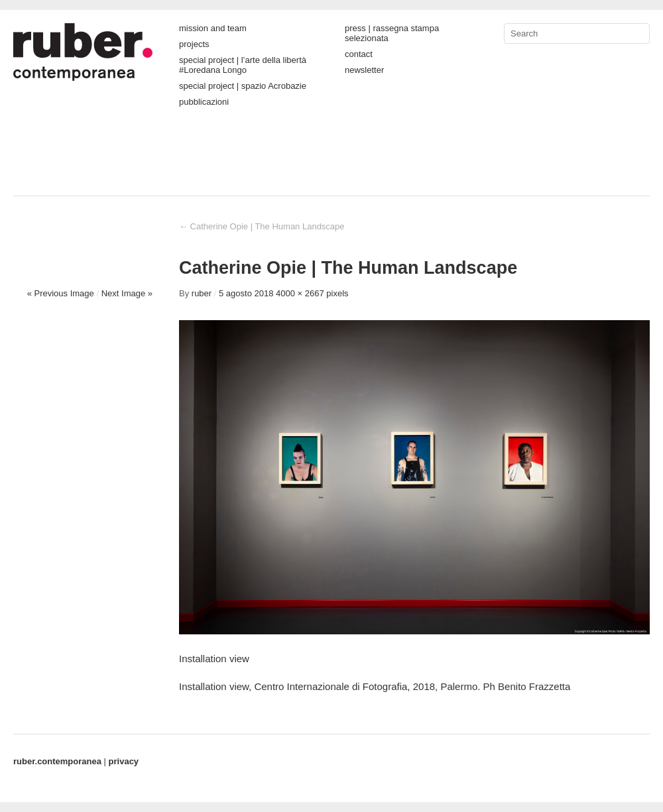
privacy (124, 761)
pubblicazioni (204, 102)
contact (359, 54)
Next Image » (127, 293)
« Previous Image (61, 293)
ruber (202, 293)
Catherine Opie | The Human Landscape (262, 226)
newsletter (364, 70)
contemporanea (57, 761)
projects (194, 44)
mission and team (213, 28)
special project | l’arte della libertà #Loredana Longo (243, 65)
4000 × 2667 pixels (312, 293)
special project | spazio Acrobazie (243, 86)
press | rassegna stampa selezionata (392, 33)
